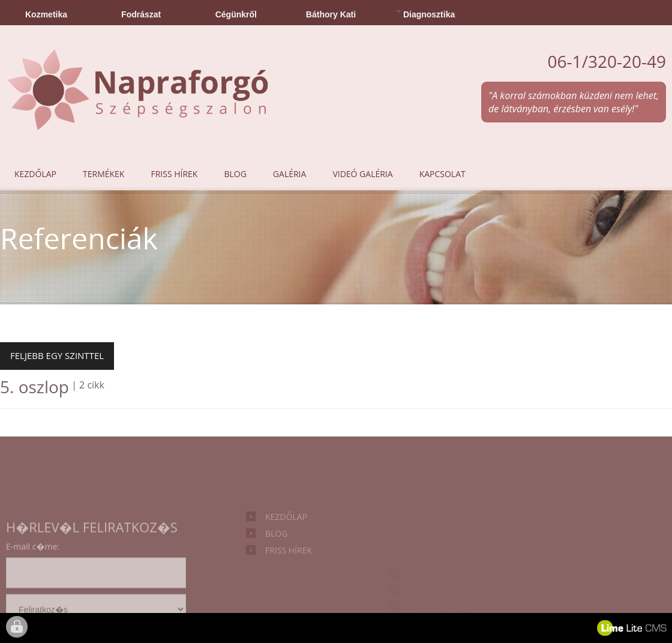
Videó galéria (362, 174)
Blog (235, 174)
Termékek (103, 174)
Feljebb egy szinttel (57, 355)
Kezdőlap (35, 174)
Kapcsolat (442, 174)
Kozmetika (46, 14)
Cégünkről (236, 14)
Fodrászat (141, 14)
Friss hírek (174, 174)
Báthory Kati (331, 14)
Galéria (290, 174)
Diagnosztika (426, 14)
